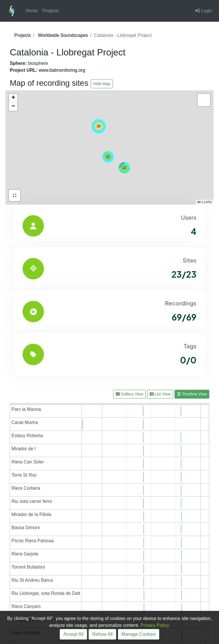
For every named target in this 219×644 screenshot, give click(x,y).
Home (32, 11)
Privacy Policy (155, 625)
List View (160, 394)
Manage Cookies (139, 634)
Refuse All (102, 634)
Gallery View (129, 394)
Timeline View (192, 394)
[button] (124, 168)
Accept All (73, 634)
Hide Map (102, 84)
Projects (51, 11)
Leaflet (205, 202)
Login (204, 11)
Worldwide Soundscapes (63, 35)
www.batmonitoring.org (62, 70)
